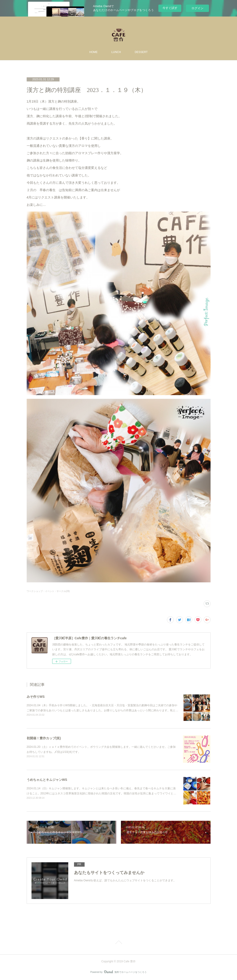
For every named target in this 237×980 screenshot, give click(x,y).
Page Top (118, 943)
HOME (94, 52)
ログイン (197, 8)
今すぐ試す (170, 8)
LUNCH (116, 52)
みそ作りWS (36, 697)
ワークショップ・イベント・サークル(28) (48, 591)
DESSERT (141, 52)
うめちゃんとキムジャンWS (47, 780)
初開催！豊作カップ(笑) (44, 738)
